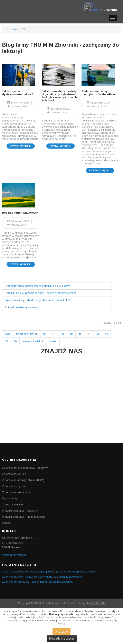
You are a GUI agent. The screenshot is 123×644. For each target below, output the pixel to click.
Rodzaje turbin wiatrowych (20, 213)
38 (54, 334)
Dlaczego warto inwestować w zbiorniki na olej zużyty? (38, 286)
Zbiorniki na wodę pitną (16, 492)
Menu (113, 18)
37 (45, 334)
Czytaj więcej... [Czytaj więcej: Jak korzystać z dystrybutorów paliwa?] (21, 146)
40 (71, 334)
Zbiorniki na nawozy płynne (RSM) (23, 480)
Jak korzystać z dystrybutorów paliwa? (18, 93)
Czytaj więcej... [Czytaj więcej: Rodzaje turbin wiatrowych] (21, 264)
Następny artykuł (33, 341)
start (8, 334)
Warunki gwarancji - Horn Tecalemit (23, 517)
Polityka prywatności (15, 555)
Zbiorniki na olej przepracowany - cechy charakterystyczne (41, 293)
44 (106, 334)
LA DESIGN (98, 603)
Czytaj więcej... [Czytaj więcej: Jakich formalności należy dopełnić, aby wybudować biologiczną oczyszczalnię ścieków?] (60, 146)
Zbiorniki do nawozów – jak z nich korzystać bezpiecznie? (38, 582)
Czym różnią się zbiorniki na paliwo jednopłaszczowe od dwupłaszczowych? (49, 572)
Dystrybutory (10, 498)
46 (15, 341)
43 (97, 334)
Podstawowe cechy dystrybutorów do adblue (99, 93)
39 (62, 334)
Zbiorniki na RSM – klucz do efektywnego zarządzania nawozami (42, 577)
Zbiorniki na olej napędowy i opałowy (25, 468)
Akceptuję (61, 632)
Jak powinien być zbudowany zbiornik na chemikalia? (38, 300)
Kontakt (7, 523)
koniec (53, 341)
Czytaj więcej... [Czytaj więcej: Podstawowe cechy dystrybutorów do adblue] (100, 170)
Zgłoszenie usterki (13, 505)
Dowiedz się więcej (62, 638)
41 (80, 334)
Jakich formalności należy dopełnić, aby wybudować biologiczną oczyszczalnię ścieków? (60, 96)
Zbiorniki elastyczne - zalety (22, 307)
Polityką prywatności (62, 614)
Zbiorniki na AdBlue (14, 474)
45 (6, 341)
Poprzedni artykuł (27, 334)
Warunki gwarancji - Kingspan (20, 511)
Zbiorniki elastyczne (14, 486)
